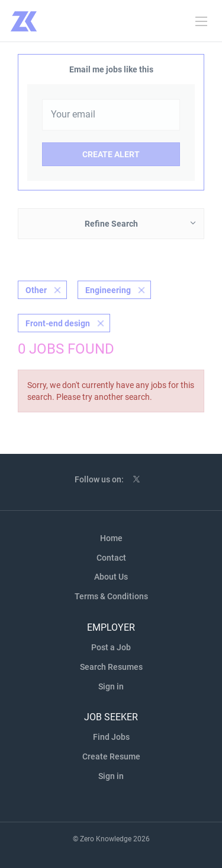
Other (36, 290)
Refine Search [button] (111, 224)
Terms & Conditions (111, 596)
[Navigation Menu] (201, 21)
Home (111, 538)
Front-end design (58, 323)
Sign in (111, 686)
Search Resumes (111, 667)
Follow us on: (99, 479)
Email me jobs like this (111, 69)
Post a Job (111, 647)
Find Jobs (111, 737)
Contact (111, 558)
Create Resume (111, 756)
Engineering (108, 290)
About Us (111, 577)
